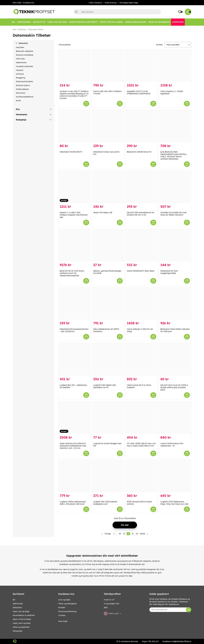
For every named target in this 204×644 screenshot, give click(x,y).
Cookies (62, 615)
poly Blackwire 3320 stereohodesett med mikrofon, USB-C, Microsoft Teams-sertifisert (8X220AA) (174, 155)
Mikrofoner (21, 93)
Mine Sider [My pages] (63, 621)
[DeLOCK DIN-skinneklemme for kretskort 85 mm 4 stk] (142, 187)
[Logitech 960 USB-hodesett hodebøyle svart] (108, 476)
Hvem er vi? (109, 600)
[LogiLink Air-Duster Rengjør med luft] (108, 418)
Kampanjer (18, 631)
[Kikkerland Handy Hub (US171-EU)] (108, 126)
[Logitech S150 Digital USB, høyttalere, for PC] (108, 359)
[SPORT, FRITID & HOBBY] (111, 22)
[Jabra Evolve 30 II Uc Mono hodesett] (142, 359)
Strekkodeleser (22, 89)
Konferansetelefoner (25, 97)
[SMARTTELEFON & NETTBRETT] (83, 22)
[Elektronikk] (24, 22)
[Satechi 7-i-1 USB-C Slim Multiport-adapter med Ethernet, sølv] (74, 187)
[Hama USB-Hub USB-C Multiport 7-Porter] (108, 66)
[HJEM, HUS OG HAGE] (57, 22)
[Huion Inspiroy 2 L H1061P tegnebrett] (175, 66)
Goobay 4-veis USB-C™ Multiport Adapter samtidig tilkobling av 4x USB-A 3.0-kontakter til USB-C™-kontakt (74, 95)
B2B (106, 608)
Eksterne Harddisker (25, 55)
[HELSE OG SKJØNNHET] (159, 22)
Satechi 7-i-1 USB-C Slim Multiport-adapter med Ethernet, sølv (74, 215)
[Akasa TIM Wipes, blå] (108, 187)
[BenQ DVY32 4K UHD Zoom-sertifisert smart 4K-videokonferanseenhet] (74, 245)
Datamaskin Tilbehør (36, 29)
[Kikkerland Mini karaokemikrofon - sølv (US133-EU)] (74, 304)
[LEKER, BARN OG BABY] (136, 22)
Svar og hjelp (64, 600)
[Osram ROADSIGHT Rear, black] (142, 245)
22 (137, 534)
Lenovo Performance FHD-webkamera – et (172, 445)
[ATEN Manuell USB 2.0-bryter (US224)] (142, 476)
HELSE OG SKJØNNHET (21, 627)
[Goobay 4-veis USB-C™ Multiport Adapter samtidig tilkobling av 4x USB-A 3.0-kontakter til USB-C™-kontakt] (74, 66)
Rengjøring (20, 78)
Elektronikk (18, 604)
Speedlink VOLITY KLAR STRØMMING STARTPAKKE (139, 92)
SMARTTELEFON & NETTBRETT (24, 615)
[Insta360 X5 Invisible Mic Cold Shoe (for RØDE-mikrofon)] (175, 187)
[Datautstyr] (39, 22)
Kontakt (62, 608)
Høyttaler (20, 47)
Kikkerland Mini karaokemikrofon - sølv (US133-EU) (74, 330)
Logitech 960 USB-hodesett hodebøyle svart (105, 503)
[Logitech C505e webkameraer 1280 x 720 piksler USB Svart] (74, 476)
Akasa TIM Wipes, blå (103, 213)
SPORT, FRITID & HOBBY (22, 619)
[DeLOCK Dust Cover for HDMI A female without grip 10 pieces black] (175, 359)
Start (14, 29)
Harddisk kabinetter (25, 66)
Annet (18, 101)
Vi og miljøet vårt (112, 604)
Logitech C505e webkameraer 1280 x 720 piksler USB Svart (73, 503)
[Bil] (14, 22)
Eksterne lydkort (23, 85)
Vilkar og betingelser (68, 604)
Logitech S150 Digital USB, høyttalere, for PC (105, 386)
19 (124, 534)
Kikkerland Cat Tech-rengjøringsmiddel (169, 272)
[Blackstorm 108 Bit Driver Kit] (142, 126)
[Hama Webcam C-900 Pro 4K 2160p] (142, 304)
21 (133, 534)
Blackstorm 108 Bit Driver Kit (139, 152)
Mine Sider (17, 3)
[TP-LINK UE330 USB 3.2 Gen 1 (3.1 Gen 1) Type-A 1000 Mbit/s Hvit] (142, 418)
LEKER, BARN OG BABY (22, 623)
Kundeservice (28, 3)
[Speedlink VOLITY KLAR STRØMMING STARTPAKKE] (142, 66)
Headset (20, 70)
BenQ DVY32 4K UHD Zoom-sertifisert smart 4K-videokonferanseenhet (72, 273)
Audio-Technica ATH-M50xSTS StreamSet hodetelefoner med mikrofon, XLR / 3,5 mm (73, 446)
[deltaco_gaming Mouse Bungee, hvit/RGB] (108, 245)
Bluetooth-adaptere (24, 51)
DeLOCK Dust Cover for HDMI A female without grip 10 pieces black (174, 387)
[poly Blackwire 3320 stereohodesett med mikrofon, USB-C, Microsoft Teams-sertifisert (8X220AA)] (175, 126)
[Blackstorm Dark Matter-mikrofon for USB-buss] (175, 304)
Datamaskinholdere (24, 82)
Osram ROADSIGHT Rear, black (141, 271)
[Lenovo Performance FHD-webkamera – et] (175, 418)
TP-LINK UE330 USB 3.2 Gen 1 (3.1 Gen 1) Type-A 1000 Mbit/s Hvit (141, 445)
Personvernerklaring (67, 611)
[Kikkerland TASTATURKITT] (74, 126)
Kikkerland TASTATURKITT (71, 152)
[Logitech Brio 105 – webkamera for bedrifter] (74, 359)
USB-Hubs (20, 59)
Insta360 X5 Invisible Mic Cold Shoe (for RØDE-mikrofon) (173, 214)
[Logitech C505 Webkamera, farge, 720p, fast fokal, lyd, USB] (175, 476)
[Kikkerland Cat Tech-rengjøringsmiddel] (175, 245)
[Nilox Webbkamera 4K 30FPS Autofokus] (108, 304)
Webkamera (21, 63)
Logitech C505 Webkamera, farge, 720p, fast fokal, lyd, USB (174, 503)
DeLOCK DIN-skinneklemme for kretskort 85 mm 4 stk (141, 214)
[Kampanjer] (178, 22)
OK (189, 610)
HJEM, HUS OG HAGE (21, 611)
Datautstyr (22, 29)
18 (120, 534)
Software (20, 74)
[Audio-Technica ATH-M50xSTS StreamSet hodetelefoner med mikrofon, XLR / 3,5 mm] (74, 418)
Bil (14, 600)
